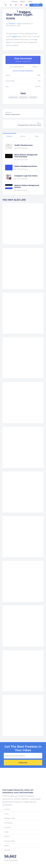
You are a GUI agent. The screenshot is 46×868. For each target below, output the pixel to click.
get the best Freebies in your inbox (23, 748)
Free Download (23, 60)
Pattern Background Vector (26, 166)
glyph (15, 36)
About (23, 1)
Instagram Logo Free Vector (26, 176)
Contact (36, 5)
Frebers (12, 24)
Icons (19, 24)
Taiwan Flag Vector (23, 113)
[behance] (26, 5)
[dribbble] (21, 5)
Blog (37, 136)
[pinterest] (16, 5)
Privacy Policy (10, 841)
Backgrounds (10, 818)
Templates (8, 823)
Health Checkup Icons (23, 145)
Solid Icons (23, 97)
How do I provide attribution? (23, 71)
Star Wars (33, 97)
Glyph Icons (13, 97)
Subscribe (23, 763)
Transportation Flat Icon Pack (23, 124)
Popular (9, 136)
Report (35, 67)
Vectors (7, 809)
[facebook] (6, 5)
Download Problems (17, 67)
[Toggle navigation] (5, 3)
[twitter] (11, 5)
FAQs (30, 1)
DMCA (7, 836)
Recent (23, 136)
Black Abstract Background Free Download (26, 156)
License (14, 1)
